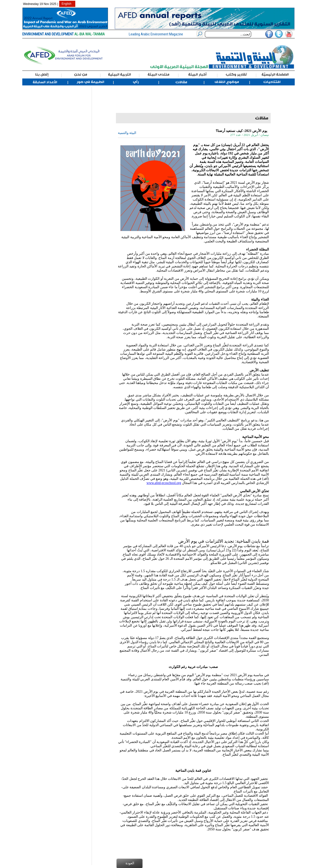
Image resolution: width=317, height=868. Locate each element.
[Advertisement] (49, 161)
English (66, 4)
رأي (136, 82)
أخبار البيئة (197, 75)
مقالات (181, 82)
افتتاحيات (272, 82)
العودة (130, 863)
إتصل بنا (42, 75)
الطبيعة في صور (90, 82)
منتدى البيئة (158, 75)
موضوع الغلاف (227, 82)
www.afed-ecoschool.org (164, 483)
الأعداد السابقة (45, 82)
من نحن (81, 75)
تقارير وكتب (236, 75)
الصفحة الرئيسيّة (275, 75)
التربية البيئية (119, 75)
